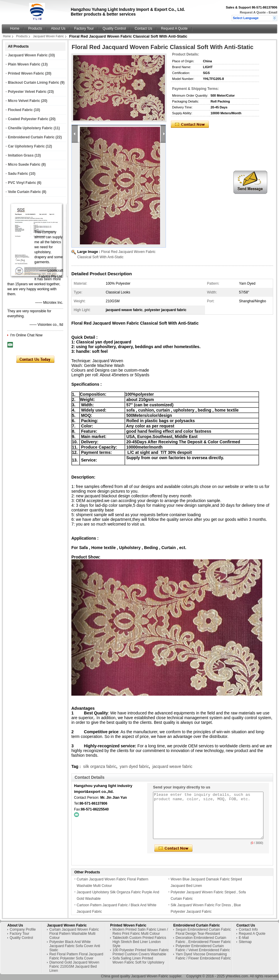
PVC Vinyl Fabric (22, 183)
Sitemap (245, 942)
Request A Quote (253, 12)
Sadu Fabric (18, 174)
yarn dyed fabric (135, 766)
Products (35, 28)
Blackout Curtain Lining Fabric (34, 83)
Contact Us (143, 28)
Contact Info (248, 929)
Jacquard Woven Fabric (48, 36)
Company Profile (23, 929)
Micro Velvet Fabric (24, 101)
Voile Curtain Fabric (24, 192)
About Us (58, 28)
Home (15, 28)
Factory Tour (84, 28)
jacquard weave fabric (172, 766)
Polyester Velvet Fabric (27, 92)
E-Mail (244, 938)
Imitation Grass (21, 155)
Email (273, 12)
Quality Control (114, 28)
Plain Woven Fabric (24, 64)
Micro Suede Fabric (24, 165)
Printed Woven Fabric (26, 73)
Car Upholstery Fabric (26, 146)
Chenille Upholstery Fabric (30, 128)
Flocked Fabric (20, 110)
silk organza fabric (100, 766)
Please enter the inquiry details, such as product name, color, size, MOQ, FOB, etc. (208, 815)
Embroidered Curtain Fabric (31, 137)
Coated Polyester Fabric (28, 119)
